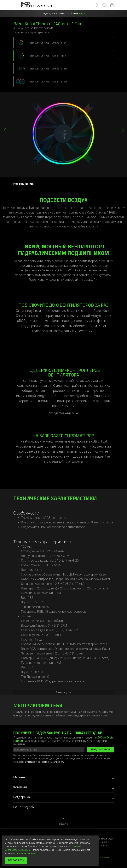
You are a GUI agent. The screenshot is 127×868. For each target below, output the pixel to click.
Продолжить (16, 860)
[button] (122, 130)
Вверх (64, 824)
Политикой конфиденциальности (44, 762)
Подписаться (101, 749)
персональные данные (23, 853)
